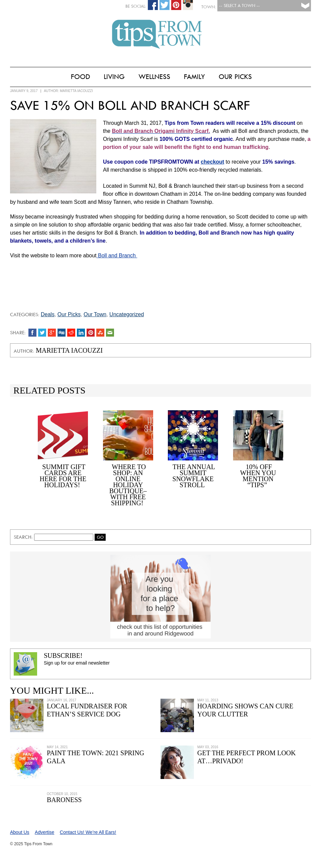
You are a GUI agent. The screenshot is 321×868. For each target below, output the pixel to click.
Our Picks (235, 77)
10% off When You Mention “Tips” (258, 476)
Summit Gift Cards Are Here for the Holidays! (63, 476)
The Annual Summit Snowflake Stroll (194, 476)
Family (194, 77)
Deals (48, 314)
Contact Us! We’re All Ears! (88, 832)
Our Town (95, 314)
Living (114, 77)
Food (80, 77)
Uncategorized (127, 314)
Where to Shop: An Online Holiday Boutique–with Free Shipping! (128, 485)
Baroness (64, 800)
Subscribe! (63, 656)
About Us (20, 832)
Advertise (44, 832)
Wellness (154, 77)
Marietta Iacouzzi (76, 91)
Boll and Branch (117, 255)
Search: (24, 537)
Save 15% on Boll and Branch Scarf (130, 105)
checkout (212, 162)
